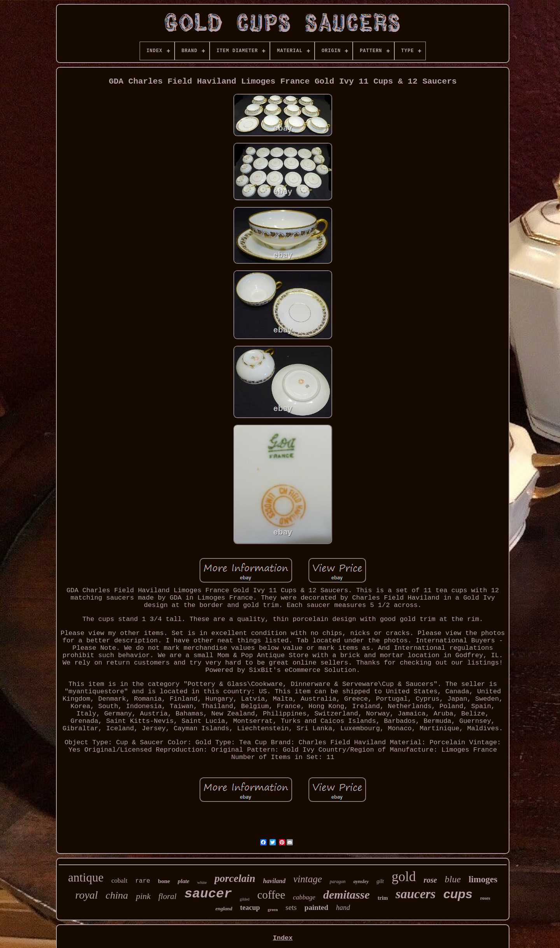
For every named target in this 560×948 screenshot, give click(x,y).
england (224, 909)
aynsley (361, 881)
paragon (338, 882)
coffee (271, 895)
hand (343, 908)
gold (404, 877)
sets (291, 907)
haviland (274, 881)
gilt (380, 881)
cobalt (119, 881)
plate (184, 881)
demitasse (346, 895)
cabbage (304, 897)
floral (167, 896)
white (202, 882)
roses (485, 898)
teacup (250, 908)
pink (143, 896)
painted (316, 907)
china (117, 895)
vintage (308, 879)
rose (430, 880)
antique (86, 877)
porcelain (235, 878)
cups (458, 894)
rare (143, 881)
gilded (244, 899)
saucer (208, 894)
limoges (483, 879)
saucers (416, 894)
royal (87, 895)
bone (164, 881)
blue (453, 879)
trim (383, 898)
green (273, 910)
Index (283, 938)
